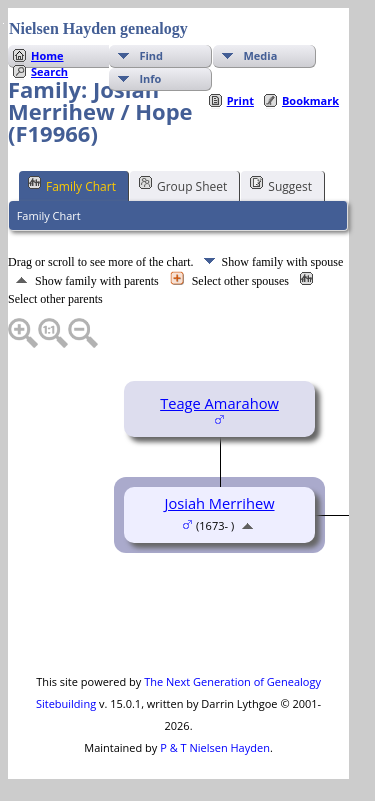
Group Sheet (183, 185)
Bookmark (310, 100)
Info (150, 78)
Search (49, 71)
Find (151, 55)
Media (260, 55)
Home (47, 55)
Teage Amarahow (219, 403)
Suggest (281, 185)
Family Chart (72, 185)
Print (240, 100)
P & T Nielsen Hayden (215, 747)
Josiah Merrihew (219, 503)
